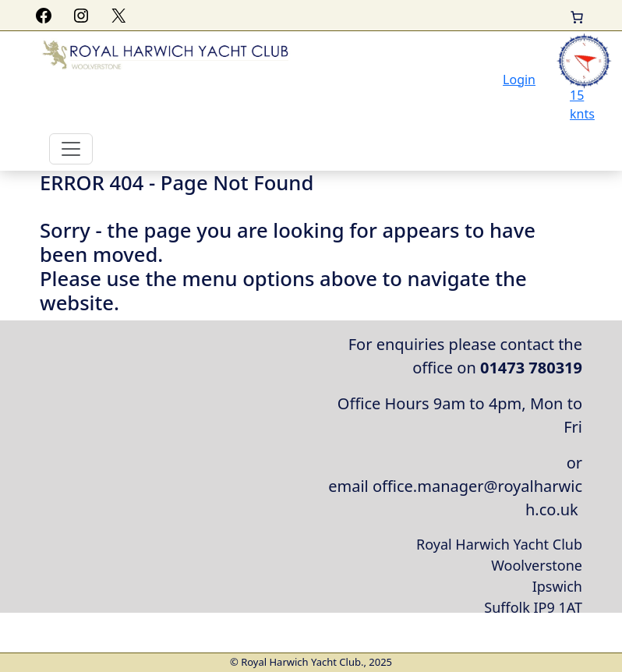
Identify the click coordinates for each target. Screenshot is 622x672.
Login (519, 80)
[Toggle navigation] (71, 149)
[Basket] (577, 17)
